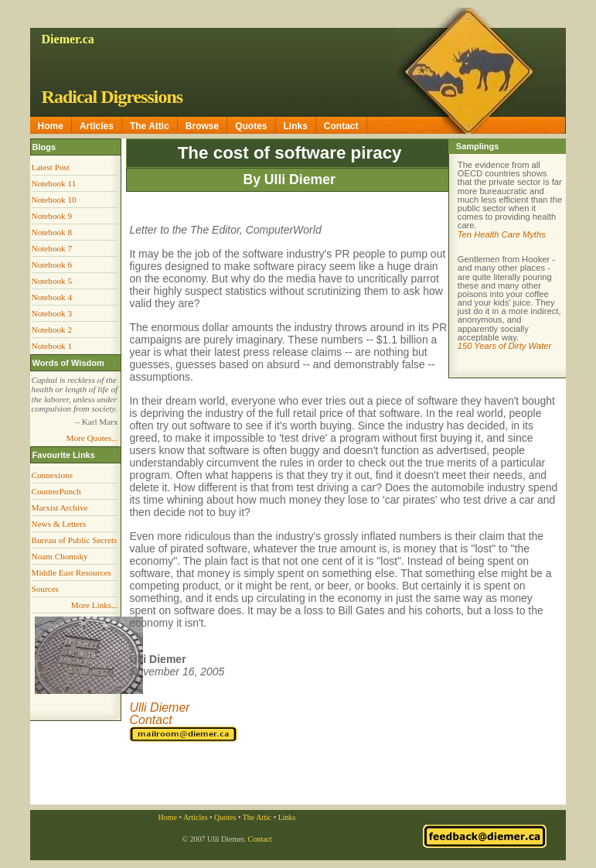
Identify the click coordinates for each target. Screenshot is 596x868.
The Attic (150, 126)
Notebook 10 (54, 200)
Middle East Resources (72, 572)
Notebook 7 (52, 248)
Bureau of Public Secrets (75, 540)
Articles (97, 126)
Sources (45, 589)
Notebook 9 (52, 216)
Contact (341, 126)
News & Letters (59, 524)
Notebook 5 (52, 281)
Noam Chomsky (60, 556)
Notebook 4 (52, 297)
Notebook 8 (52, 232)
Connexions (52, 475)
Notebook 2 (52, 330)
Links (296, 126)
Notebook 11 (54, 183)
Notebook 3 (52, 313)
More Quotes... (92, 438)
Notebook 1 (52, 346)
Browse (202, 126)
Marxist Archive (60, 507)
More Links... (95, 605)
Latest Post (51, 167)
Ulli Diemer (159, 707)
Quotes (251, 126)
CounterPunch (56, 491)
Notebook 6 (52, 265)
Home (51, 126)
